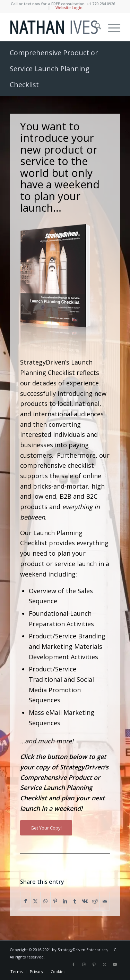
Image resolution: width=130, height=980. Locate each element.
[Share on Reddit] (95, 901)
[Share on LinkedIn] (65, 901)
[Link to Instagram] (84, 964)
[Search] (94, 27)
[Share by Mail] (105, 901)
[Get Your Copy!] (46, 828)
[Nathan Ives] (54, 27)
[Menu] (111, 27)
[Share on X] (36, 901)
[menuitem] (94, 27)
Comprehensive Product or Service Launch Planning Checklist (54, 69)
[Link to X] (105, 964)
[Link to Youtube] (115, 964)
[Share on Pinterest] (55, 901)
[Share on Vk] (85, 901)
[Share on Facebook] (25, 901)
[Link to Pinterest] (94, 964)
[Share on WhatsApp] (45, 901)
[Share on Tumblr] (75, 901)
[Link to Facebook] (73, 964)
